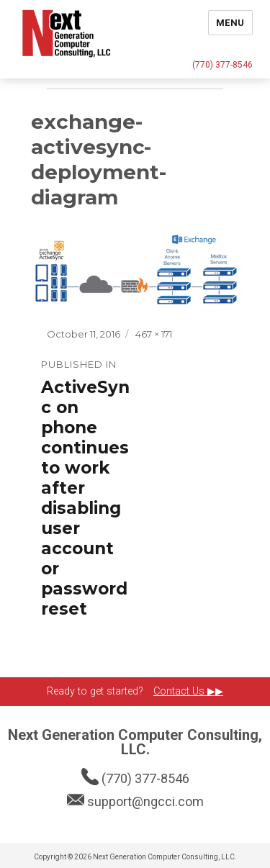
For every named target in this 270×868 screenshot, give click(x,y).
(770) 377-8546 (222, 65)
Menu (230, 23)
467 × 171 (154, 334)
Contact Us (180, 691)
